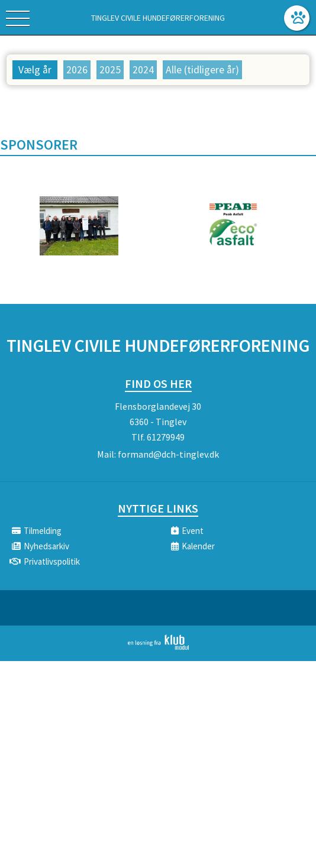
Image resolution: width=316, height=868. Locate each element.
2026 (77, 70)
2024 (143, 70)
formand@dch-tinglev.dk (168, 454)
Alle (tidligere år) (202, 70)
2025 (110, 70)
